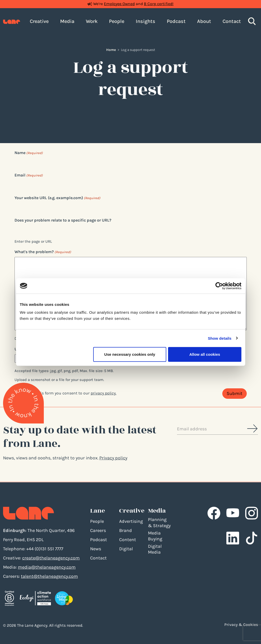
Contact (98, 558)
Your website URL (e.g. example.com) (57, 198)
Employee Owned (119, 4)
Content (128, 540)
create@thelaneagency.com (51, 558)
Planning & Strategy (159, 522)
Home (111, 50)
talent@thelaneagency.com (49, 576)
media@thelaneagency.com (47, 567)
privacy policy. (104, 393)
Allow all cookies (205, 354)
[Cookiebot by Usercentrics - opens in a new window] (219, 286)
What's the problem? (43, 252)
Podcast (99, 540)
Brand (126, 530)
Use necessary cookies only (130, 354)
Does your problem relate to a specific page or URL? (63, 220)
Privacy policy (113, 458)
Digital (126, 549)
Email (29, 175)
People (97, 521)
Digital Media (155, 549)
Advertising (131, 521)
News (96, 549)
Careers (98, 530)
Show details (220, 338)
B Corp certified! (159, 4)
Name (29, 153)
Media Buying (155, 536)
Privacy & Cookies (241, 625)
